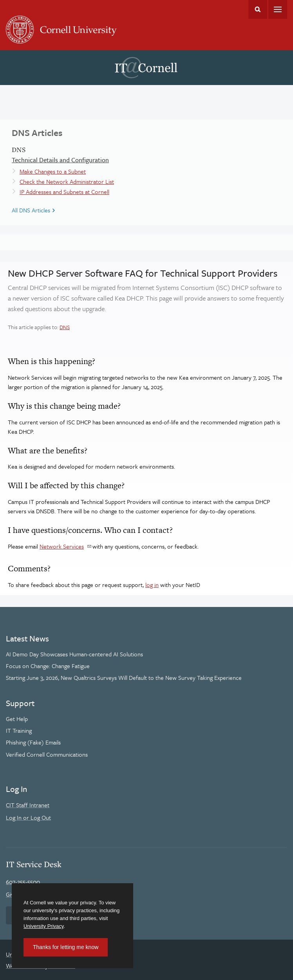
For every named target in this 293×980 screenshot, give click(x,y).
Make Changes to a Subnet (53, 171)
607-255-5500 (23, 882)
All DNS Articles (31, 210)
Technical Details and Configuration (60, 160)
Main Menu (278, 9)
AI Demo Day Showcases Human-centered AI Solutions (74, 654)
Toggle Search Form (258, 9)
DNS (65, 327)
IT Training (19, 730)
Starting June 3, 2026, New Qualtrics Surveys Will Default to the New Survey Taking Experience (124, 677)
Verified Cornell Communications (47, 754)
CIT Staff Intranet (28, 805)
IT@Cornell (146, 68)
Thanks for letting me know (66, 947)
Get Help (17, 719)
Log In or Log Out (28, 817)
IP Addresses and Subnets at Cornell (64, 192)
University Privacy (43, 926)
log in (152, 585)
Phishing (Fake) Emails (33, 742)
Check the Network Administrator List (67, 181)
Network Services (62, 546)
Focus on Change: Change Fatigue (48, 666)
